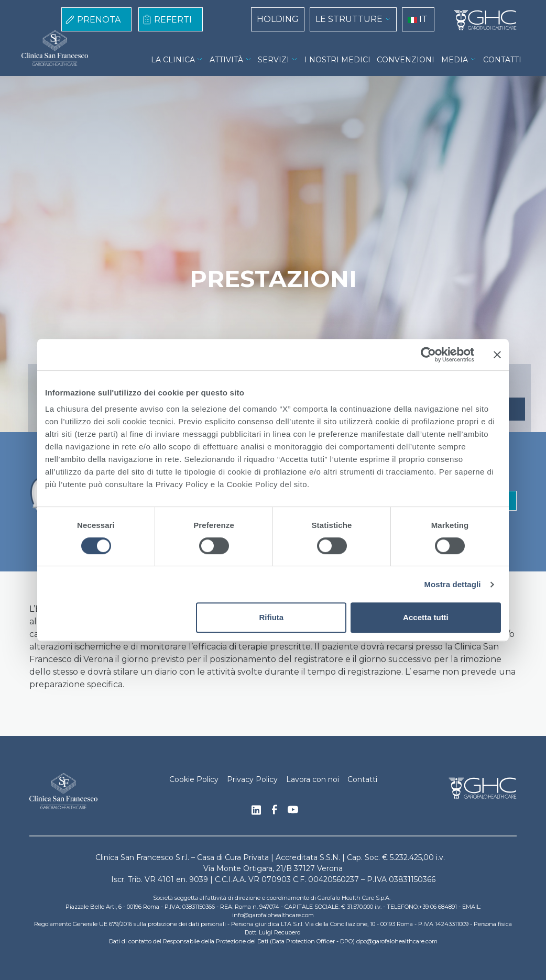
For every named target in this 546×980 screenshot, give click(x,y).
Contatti (362, 779)
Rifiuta (272, 617)
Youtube (293, 811)
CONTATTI (502, 60)
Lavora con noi (313, 779)
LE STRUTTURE (349, 19)
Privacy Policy (252, 779)
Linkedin (256, 813)
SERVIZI (274, 60)
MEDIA (455, 60)
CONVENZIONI (406, 60)
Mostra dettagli (452, 584)
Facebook (275, 812)
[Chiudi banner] (497, 355)
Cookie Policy (194, 779)
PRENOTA (99, 20)
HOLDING (278, 19)
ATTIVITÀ (226, 60)
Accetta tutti (426, 617)
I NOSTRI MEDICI (337, 60)
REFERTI (173, 20)
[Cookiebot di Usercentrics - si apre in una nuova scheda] (428, 355)
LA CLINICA (173, 60)
